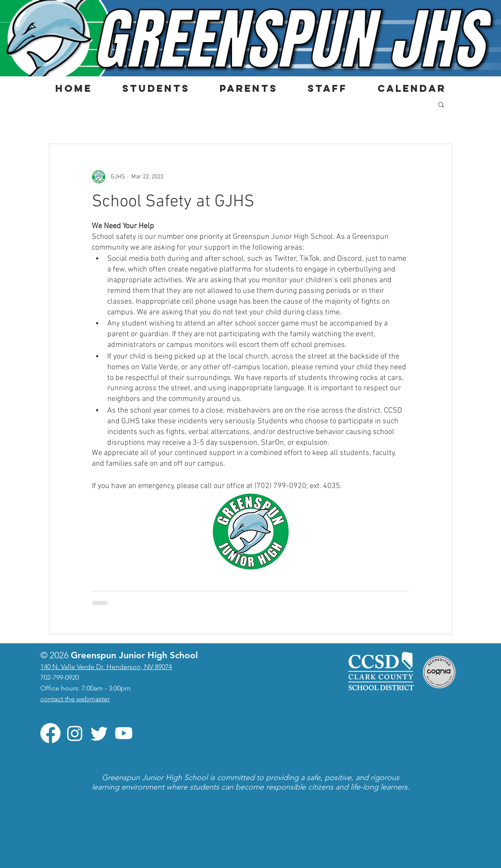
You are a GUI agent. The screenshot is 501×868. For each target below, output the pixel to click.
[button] (155, 88)
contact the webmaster (75, 699)
